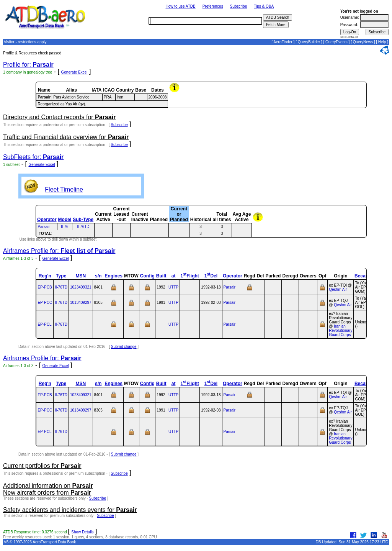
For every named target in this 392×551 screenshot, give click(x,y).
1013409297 (81, 303)
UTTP (173, 287)
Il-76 (65, 227)
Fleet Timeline (64, 189)
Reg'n (45, 276)
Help (382, 42)
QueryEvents (336, 42)
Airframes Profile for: (59, 251)
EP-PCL (44, 324)
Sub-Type (83, 220)
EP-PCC (45, 303)
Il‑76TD (61, 287)
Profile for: (28, 65)
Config (147, 276)
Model (65, 220)
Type (61, 276)
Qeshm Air (338, 289)
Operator (47, 220)
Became (363, 276)
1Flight (190, 276)
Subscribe (238, 6)
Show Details (82, 532)
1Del (211, 276)
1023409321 (81, 287)
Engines (114, 276)
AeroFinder (283, 42)
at (174, 276)
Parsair (44, 227)
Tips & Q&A (264, 6)
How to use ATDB (180, 6)
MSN (81, 276)
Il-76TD (83, 227)
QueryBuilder (309, 42)
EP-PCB (45, 287)
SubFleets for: (33, 157)
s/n (98, 276)
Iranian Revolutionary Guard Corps (341, 330)
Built (161, 276)
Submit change (124, 347)
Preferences (213, 6)
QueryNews (363, 42)
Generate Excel (74, 72)
